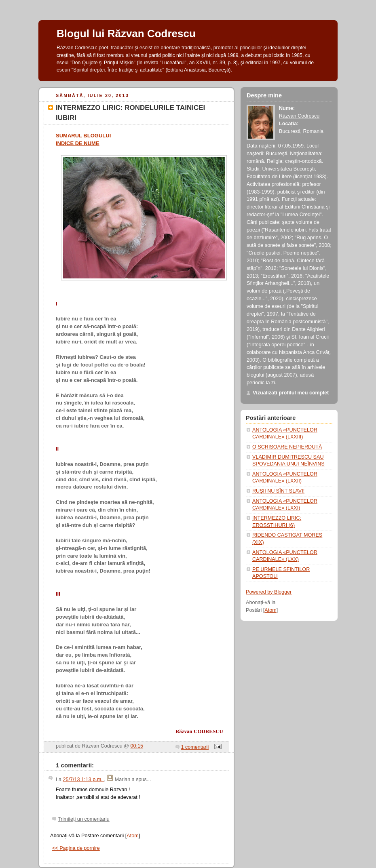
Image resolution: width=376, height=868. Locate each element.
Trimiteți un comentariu (84, 819)
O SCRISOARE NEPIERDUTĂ (287, 447)
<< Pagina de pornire (76, 848)
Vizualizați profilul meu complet (291, 393)
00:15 (137, 746)
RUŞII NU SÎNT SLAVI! (278, 491)
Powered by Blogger (269, 592)
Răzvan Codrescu (299, 116)
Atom (132, 836)
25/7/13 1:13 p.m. (84, 780)
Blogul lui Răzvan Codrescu (126, 34)
